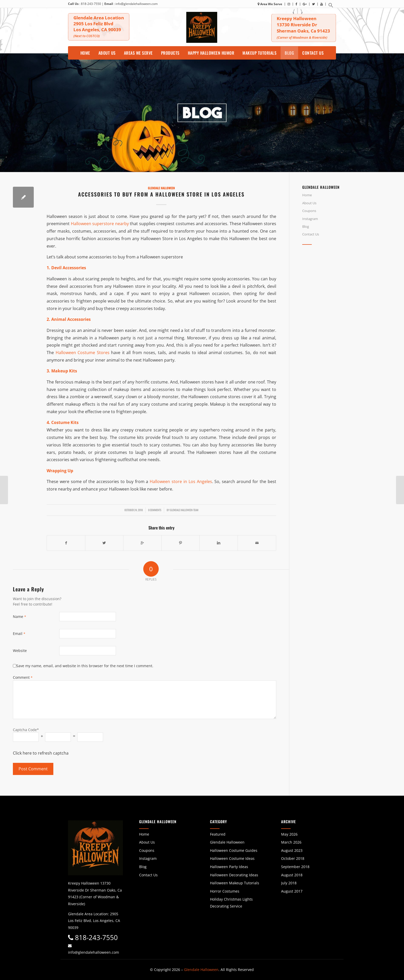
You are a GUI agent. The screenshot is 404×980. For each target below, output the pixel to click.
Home (307, 195)
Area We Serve (270, 4)
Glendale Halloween (161, 188)
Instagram (310, 219)
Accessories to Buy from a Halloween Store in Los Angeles (161, 194)
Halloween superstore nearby (100, 224)
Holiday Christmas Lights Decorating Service (231, 903)
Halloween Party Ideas (229, 867)
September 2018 (295, 867)
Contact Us (311, 234)
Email (19, 634)
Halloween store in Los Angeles (181, 481)
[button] (331, 7)
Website (20, 651)
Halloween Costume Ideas (232, 858)
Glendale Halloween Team (184, 510)
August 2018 (292, 875)
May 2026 (289, 834)
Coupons (309, 211)
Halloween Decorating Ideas (234, 875)
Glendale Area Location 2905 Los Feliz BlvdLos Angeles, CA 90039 (99, 26)
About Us (309, 203)
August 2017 (292, 891)
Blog (306, 226)
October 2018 (293, 858)
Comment (23, 677)
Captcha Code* (26, 730)
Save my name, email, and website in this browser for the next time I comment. (85, 666)
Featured (218, 834)
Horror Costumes (225, 891)
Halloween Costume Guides (234, 850)
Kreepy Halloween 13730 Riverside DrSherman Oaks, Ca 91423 (304, 27)
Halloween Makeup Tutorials (235, 883)
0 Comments (155, 510)
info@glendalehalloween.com (137, 4)
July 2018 (289, 883)
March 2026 (291, 842)
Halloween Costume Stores (83, 353)
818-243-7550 (91, 4)
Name (19, 616)
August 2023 (292, 850)
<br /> (347, 295)
